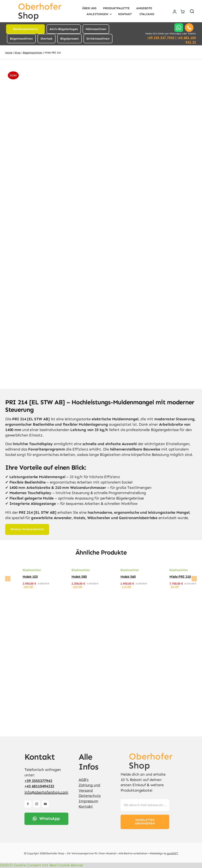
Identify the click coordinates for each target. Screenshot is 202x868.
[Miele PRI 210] (158, 571)
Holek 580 (79, 577)
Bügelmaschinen (32, 570)
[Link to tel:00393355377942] (189, 28)
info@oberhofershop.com (46, 792)
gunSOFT (173, 853)
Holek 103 (30, 577)
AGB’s (84, 780)
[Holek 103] (11, 571)
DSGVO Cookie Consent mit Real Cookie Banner (42, 865)
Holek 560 (128, 577)
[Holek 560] (109, 571)
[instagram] (37, 804)
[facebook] (28, 804)
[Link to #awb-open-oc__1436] (192, 11)
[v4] (124, 754)
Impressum (88, 801)
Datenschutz (90, 796)
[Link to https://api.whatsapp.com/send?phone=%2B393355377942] (179, 28)
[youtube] (45, 804)
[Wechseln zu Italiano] (146, 14)
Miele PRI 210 (180, 577)
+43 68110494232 (39, 786)
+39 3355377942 (38, 781)
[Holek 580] (60, 571)
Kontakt (86, 806)
